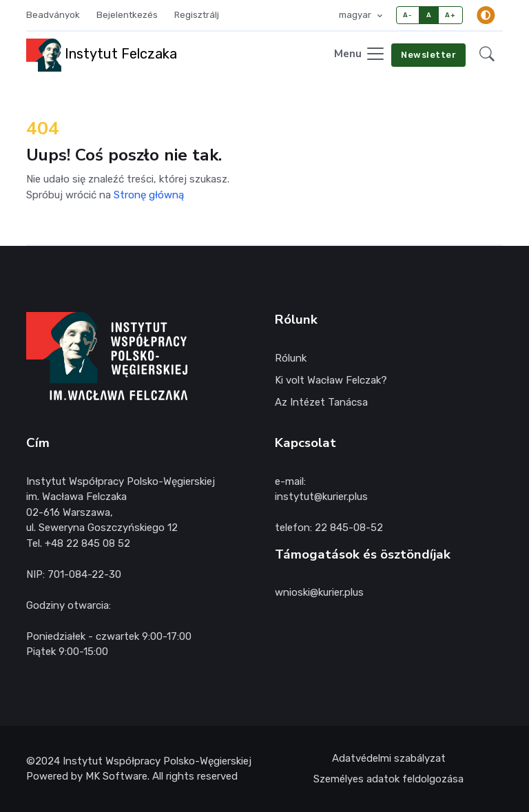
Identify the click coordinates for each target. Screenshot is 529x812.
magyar (356, 15)
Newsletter (428, 55)
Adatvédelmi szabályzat (389, 758)
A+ (450, 15)
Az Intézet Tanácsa (321, 402)
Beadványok (53, 15)
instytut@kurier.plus (321, 497)
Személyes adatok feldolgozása (388, 779)
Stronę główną (149, 195)
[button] (487, 55)
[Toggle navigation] (360, 55)
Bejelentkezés (127, 15)
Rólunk (291, 358)
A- (407, 15)
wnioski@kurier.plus (319, 592)
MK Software (116, 776)
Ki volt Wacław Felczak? (331, 380)
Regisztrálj (197, 15)
